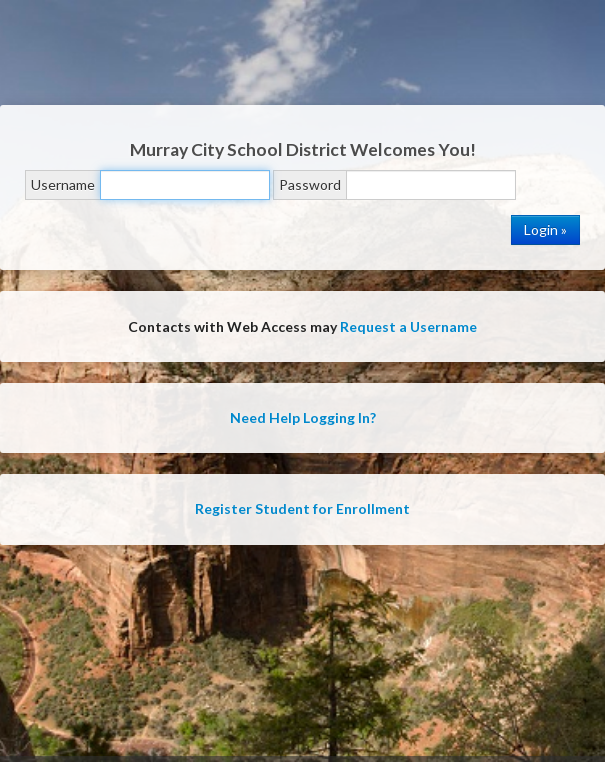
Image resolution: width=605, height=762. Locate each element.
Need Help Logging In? (303, 417)
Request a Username (408, 326)
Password (310, 184)
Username (63, 184)
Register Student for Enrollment (302, 508)
